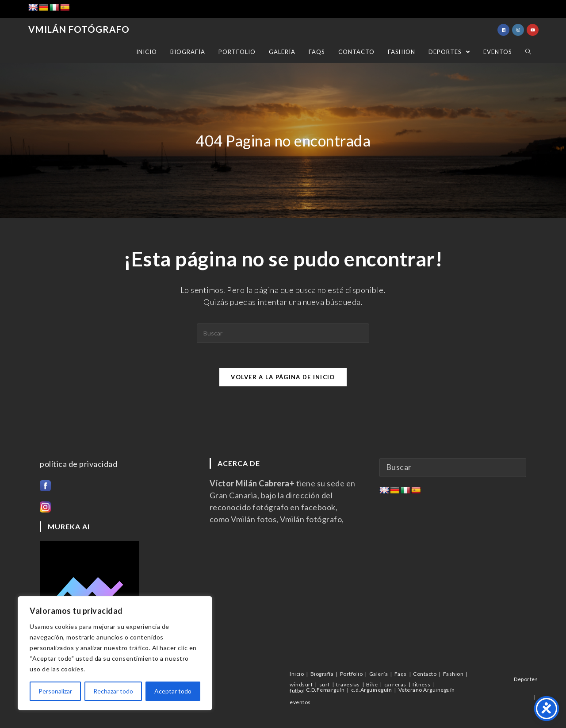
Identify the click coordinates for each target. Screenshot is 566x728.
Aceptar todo (173, 691)
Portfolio (352, 674)
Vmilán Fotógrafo (77, 30)
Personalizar (55, 691)
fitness (422, 684)
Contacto (425, 674)
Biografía (322, 674)
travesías (348, 684)
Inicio (297, 674)
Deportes (526, 679)
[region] (115, 653)
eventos (300, 702)
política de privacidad (78, 464)
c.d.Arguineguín (372, 690)
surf (325, 684)
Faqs (401, 674)
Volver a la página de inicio (283, 378)
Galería (379, 674)
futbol (297, 691)
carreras (395, 684)
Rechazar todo (113, 691)
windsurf (301, 684)
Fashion (453, 674)
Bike (372, 684)
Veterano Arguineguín (427, 690)
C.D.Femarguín (325, 690)
